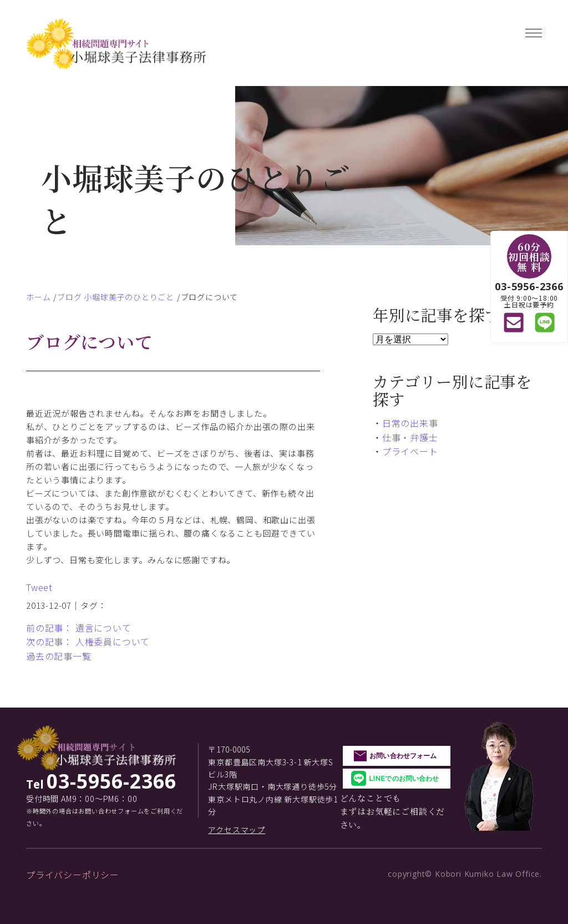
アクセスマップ (237, 830)
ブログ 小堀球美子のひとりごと (116, 297)
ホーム (38, 297)
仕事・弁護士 (410, 437)
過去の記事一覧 (59, 656)
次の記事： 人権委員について (88, 642)
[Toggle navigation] (534, 31)
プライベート (410, 451)
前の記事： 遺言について (79, 628)
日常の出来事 (410, 423)
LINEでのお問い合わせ (404, 778)
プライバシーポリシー (73, 875)
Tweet (39, 587)
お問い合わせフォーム (403, 756)
